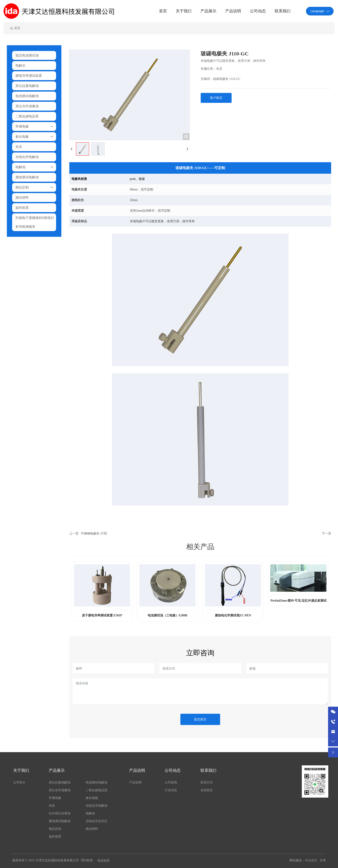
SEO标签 (87, 860)
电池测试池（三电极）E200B (168, 615)
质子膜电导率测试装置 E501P (102, 615)
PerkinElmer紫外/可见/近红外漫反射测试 (298, 601)
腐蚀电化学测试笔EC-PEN (233, 615)
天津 (323, 860)
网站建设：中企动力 (303, 860)
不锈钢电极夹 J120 (94, 533)
